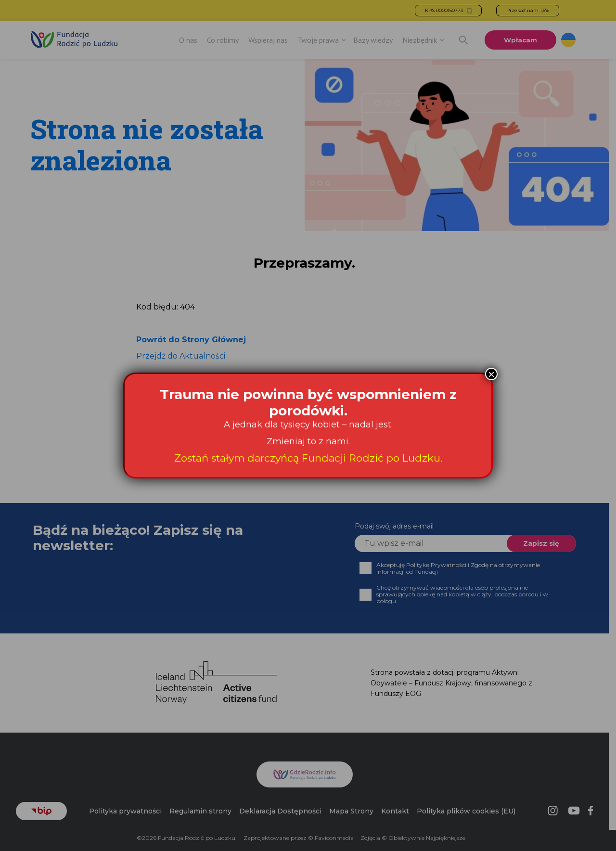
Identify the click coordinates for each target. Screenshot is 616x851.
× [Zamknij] (491, 374)
